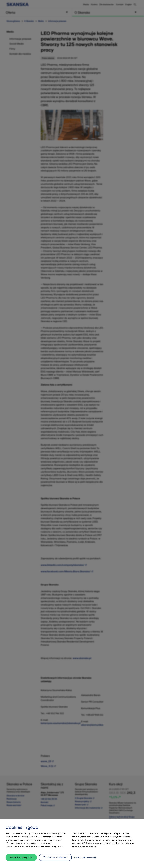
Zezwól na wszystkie (21, 858)
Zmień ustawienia (84, 859)
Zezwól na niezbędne (55, 858)
